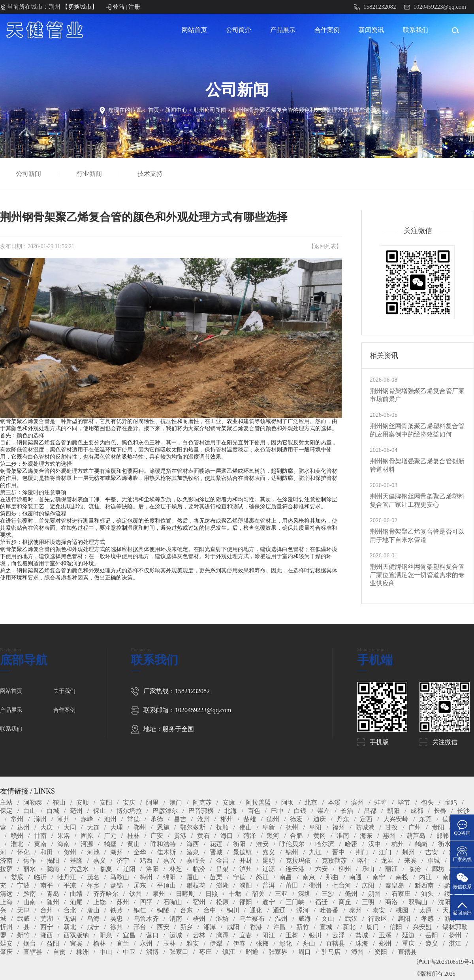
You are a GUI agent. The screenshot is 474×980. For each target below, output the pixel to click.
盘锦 (117, 885)
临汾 (199, 869)
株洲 (83, 952)
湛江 (455, 943)
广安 (157, 836)
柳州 (345, 869)
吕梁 (222, 869)
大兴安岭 (396, 819)
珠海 (362, 943)
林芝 (176, 869)
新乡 (186, 927)
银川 (315, 935)
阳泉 (106, 935)
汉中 (374, 844)
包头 (427, 802)
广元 (110, 836)
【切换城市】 (80, 7)
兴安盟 (422, 927)
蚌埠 (381, 802)
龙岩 (387, 861)
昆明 (269, 861)
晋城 (216, 852)
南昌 (286, 877)
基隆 (76, 861)
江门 (385, 852)
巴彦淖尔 (165, 811)
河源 (87, 844)
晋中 (339, 852)
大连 (93, 827)
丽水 (30, 869)
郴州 (227, 819)
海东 (366, 836)
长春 (440, 811)
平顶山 (166, 885)
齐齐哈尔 (106, 894)
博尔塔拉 (129, 811)
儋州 (351, 894)
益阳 (53, 943)
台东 (186, 910)
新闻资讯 (371, 30)
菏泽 (250, 836)
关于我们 (64, 691)
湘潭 (210, 927)
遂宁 (269, 902)
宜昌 (129, 935)
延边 (408, 935)
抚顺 (222, 827)
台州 (47, 910)
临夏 (106, 869)
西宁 (47, 927)
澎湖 (222, 885)
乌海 (93, 919)
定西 (366, 819)
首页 (154, 110)
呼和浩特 (163, 844)
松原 (222, 902)
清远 (6, 894)
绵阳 (169, 877)
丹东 (343, 819)
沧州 (203, 819)
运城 (176, 935)
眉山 (193, 877)
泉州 (159, 894)
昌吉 (180, 819)
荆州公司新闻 (210, 110)
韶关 (258, 894)
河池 (93, 852)
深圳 (305, 894)
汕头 (427, 894)
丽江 (391, 869)
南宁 (379, 877)
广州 (415, 827)
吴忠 (117, 919)
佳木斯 (166, 852)
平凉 (70, 885)
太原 (425, 910)
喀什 (364, 861)
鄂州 (140, 827)
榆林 (100, 943)
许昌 (279, 927)
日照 (212, 894)
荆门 (362, 852)
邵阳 (246, 902)
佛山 (246, 827)
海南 (64, 844)
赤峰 (87, 819)
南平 (47, 885)
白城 (53, 811)
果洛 (64, 836)
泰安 (379, 910)
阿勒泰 (33, 802)
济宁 (123, 861)
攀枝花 (196, 885)
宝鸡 (451, 802)
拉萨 (6, 869)
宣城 (326, 927)
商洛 (391, 902)
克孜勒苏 (334, 861)
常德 (134, 819)
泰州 (355, 910)
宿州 (199, 902)
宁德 (239, 877)
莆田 (292, 885)
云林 (199, 935)
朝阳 (393, 811)
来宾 (410, 861)
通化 (256, 910)
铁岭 (117, 910)
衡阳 (239, 844)
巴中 (277, 811)
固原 (87, 836)
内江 (425, 877)
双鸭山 (418, 902)
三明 (368, 902)
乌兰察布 (252, 919)
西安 (163, 927)
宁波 (23, 885)
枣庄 (205, 952)
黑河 (273, 836)
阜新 (269, 827)
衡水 (444, 844)
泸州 (246, 869)
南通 (355, 877)
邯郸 (442, 836)
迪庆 (320, 819)
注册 (134, 7)
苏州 (123, 902)
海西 (193, 844)
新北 (70, 927)
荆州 (408, 852)
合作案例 (327, 30)
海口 (227, 836)
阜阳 (315, 827)
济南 (6, 861)
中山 (106, 952)
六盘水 (79, 869)
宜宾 (76, 943)
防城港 (365, 827)
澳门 (176, 802)
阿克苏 (202, 802)
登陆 (118, 7)
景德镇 (243, 852)
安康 (229, 802)
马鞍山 (120, 877)
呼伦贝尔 (292, 844)
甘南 (40, 836)
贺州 (70, 852)
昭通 (252, 952)
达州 (23, 827)
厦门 (372, 927)
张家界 (278, 952)
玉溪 (385, 935)
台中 (210, 910)
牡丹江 (67, 877)
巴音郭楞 (201, 811)
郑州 (385, 943)
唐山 (93, 910)
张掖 (262, 943)
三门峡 (295, 902)
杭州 (398, 844)
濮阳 (246, 885)
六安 (322, 869)
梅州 (146, 877)
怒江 (262, 877)
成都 (417, 811)
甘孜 (391, 827)
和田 (47, 852)
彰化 (286, 943)
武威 (23, 919)
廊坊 (438, 869)
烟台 (30, 943)
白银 (300, 811)
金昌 (222, 861)
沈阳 (444, 902)
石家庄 (401, 894)
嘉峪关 (196, 861)
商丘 (345, 902)
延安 (6, 943)
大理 (117, 827)
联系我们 (416, 30)
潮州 (64, 819)
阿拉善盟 (258, 802)
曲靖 (76, 894)
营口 (152, 935)
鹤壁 (110, 844)
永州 (146, 943)
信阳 (396, 927)
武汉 (351, 919)
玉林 (169, 943)
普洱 (269, 885)
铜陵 (163, 910)
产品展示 (283, 30)
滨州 (357, 802)
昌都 (370, 811)
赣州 (17, 836)
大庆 (47, 827)
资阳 (381, 952)
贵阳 (438, 827)
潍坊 (222, 919)
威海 (305, 919)
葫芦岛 (416, 836)
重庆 (408, 943)
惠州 (389, 836)
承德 (157, 819)
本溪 (334, 802)
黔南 (30, 894)
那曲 (332, 877)
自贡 (59, 952)
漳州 (357, 952)
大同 (70, 827)
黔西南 (424, 885)
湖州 (117, 852)
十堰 (235, 894)
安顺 (83, 802)
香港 (256, 927)
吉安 (432, 852)
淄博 (152, 952)
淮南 (343, 836)
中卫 (129, 952)
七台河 (342, 885)
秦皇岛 (395, 885)
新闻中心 (176, 110)
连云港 (295, 869)
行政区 (378, 919)
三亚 (281, 894)
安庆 (129, 802)
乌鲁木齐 (146, 919)
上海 (6, 902)
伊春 (239, 943)
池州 (110, 819)
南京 (309, 877)
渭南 (176, 919)
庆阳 (368, 885)
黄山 (134, 844)
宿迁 (322, 902)
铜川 (233, 910)
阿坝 (288, 802)
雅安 (193, 943)
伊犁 (216, 943)
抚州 (292, 827)
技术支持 (151, 174)
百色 (254, 811)
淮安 (262, 844)
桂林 (134, 836)
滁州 (40, 819)
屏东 (140, 885)
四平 (146, 902)
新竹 (303, 927)
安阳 (106, 802)
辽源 (269, 869)
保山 (100, 811)
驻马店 (331, 952)
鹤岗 (421, 844)
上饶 (100, 902)
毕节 (404, 802)
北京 (311, 802)
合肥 (296, 836)
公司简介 (239, 30)
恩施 (163, 827)
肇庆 (6, 952)
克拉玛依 (298, 861)
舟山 (309, 943)
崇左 (324, 811)
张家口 (179, 952)
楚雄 (250, 819)
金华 (140, 852)
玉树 (292, 935)
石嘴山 (173, 902)
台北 (70, 910)
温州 (281, 919)
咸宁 (93, 927)
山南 (30, 902)
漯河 (303, 910)
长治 (347, 811)
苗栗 (216, 877)
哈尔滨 (325, 844)
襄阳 (404, 919)
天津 (23, 910)
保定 (6, 811)
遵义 (432, 943)
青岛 (53, 894)
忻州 (6, 927)
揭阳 (53, 861)
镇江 (229, 952)
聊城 (434, 861)
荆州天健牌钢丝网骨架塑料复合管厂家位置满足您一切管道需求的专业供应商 (417, 575)
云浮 (339, 935)
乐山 (368, 869)
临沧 (415, 869)
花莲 (216, 844)
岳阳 (432, 935)
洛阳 (152, 869)
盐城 (362, 935)
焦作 (30, 861)
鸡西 (146, 861)
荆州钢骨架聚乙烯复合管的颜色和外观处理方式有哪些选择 (304, 110)
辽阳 (129, 869)
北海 (231, 811)
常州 (17, 819)
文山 (328, 919)
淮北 (17, 844)
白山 (30, 811)
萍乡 (93, 885)
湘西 (47, 935)
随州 (53, 902)
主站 (6, 802)
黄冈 (320, 836)
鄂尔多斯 (193, 827)
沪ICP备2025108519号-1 (445, 962)
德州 (273, 819)
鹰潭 (222, 935)
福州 (339, 827)
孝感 (427, 919)
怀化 (23, 852)
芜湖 (47, 919)
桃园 (402, 910)
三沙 (328, 894)
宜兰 (123, 943)
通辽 (279, 910)
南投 (402, 877)
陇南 (53, 869)
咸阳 (233, 927)
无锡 (70, 919)
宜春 (246, 935)
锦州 (292, 852)
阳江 (269, 935)
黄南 (40, 844)
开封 (246, 861)
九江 (315, 852)
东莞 (425, 819)
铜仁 (140, 910)
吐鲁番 (329, 910)
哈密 (351, 844)
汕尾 (76, 902)
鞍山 (59, 802)
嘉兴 (169, 861)
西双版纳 (76, 935)
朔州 (374, 894)
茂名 (93, 877)
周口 (305, 952)
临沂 (40, 877)
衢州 (315, 885)
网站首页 (194, 30)
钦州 (135, 894)
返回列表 (325, 246)
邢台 (140, 927)
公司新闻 (29, 174)
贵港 (180, 836)
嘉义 (269, 852)
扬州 (455, 935)
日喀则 (185, 894)
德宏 (296, 819)
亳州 (76, 811)
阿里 (152, 802)
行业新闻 (90, 174)
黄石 (203, 836)
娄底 (17, 877)
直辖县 (335, 943)
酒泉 (193, 852)
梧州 (199, 919)
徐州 (117, 927)
